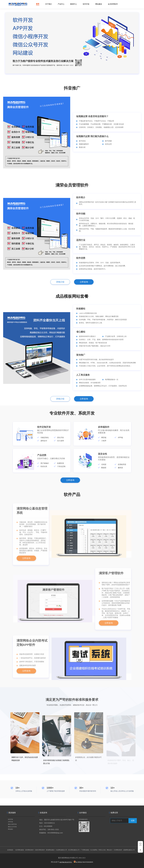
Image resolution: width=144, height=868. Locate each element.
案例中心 (74, 4)
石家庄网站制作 (40, 850)
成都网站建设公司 (129, 850)
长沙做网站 (94, 850)
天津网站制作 (118, 850)
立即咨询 (84, 282)
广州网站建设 (85, 850)
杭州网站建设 (20, 850)
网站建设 (99, 4)
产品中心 (61, 4)
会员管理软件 (113, 4)
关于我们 (49, 4)
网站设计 (110, 850)
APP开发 (10, 822)
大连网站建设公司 (61, 850)
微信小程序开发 (12, 824)
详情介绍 (60, 282)
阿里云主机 (102, 850)
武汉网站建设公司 (74, 850)
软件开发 (86, 4)
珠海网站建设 (50, 850)
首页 (38, 4)
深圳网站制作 (29, 850)
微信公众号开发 (12, 827)
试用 (133, 821)
